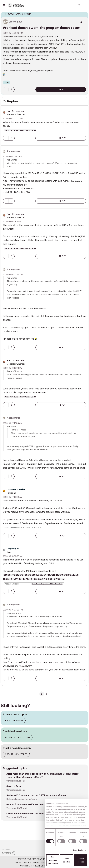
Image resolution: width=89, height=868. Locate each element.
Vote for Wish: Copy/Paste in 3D (20, 130)
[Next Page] (52, 694)
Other (7, 82)
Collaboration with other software (22, 799)
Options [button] (85, 13)
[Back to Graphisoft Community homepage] (17, 5)
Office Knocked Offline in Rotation (25, 814)
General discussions (16, 781)
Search (69, 5)
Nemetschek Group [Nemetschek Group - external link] (59, 866)
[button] (6, 90)
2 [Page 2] (46, 694)
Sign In (85, 5)
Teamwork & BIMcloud (17, 808)
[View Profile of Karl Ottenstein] (15, 111)
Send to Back (14, 786)
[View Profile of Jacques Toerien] (16, 489)
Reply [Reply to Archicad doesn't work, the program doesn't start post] (62, 90)
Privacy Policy (23, 862)
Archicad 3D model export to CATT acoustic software (36, 795)
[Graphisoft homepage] (76, 844)
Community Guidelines (60, 862)
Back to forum (14, 721)
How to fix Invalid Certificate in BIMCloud (29, 804)
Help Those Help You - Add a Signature (47, 584)
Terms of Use (40, 862)
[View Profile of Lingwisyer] (13, 549)
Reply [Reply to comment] (62, 138)
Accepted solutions (18, 737)
